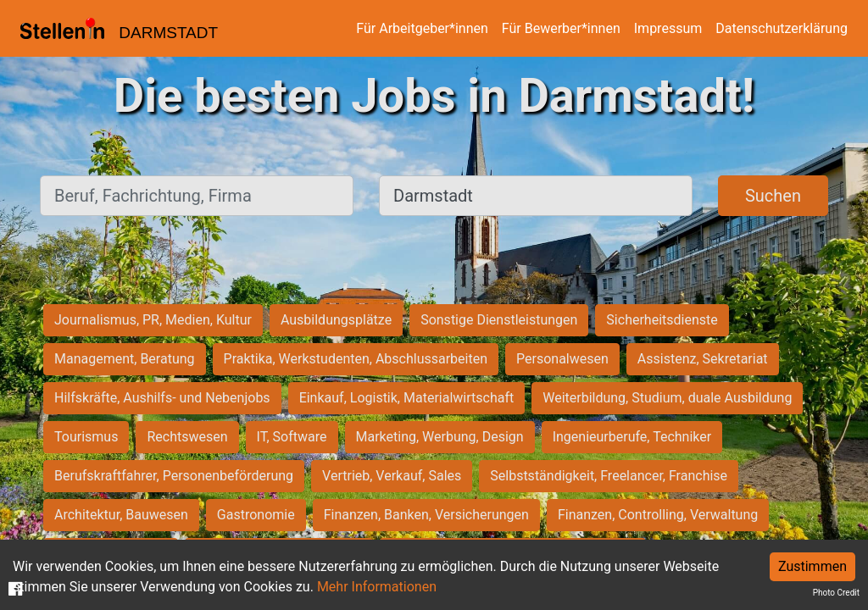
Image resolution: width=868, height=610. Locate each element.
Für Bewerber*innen (561, 28)
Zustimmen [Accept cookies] (812, 566)
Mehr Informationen (377, 587)
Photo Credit (836, 593)
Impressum (668, 28)
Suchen (773, 196)
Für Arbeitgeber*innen (422, 28)
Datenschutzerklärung (782, 28)
